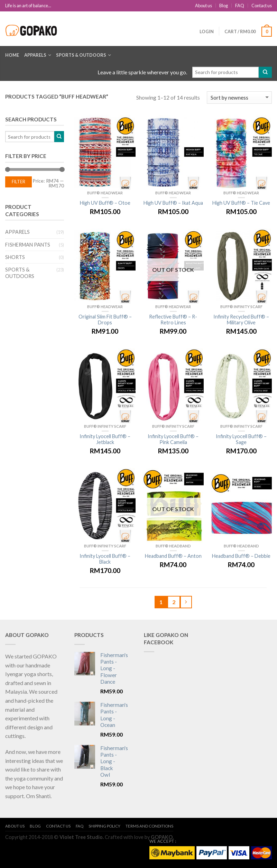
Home (12, 55)
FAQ (240, 6)
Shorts (15, 257)
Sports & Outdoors (81, 55)
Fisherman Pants (28, 245)
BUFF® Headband (173, 546)
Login (207, 31)
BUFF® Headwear (105, 193)
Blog (224, 6)
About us (204, 6)
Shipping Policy (104, 826)
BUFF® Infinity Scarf (241, 307)
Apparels (35, 55)
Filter (19, 182)
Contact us (262, 6)
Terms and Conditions (149, 826)
